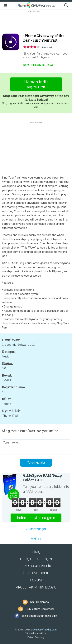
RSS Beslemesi (40, 602)
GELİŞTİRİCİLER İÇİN (36, 559)
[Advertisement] (36, 22)
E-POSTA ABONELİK (36, 566)
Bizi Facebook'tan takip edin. (40, 616)
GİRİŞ (36, 552)
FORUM (36, 580)
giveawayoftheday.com (44, 630)
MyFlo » (36, 539)
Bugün (38, 65)
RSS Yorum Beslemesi (40, 609)
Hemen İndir (36, 85)
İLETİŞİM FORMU (36, 573)
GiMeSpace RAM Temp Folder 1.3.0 (42, 478)
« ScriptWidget (36, 529)
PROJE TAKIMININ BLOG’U (36, 587)
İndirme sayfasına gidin (36, 518)
